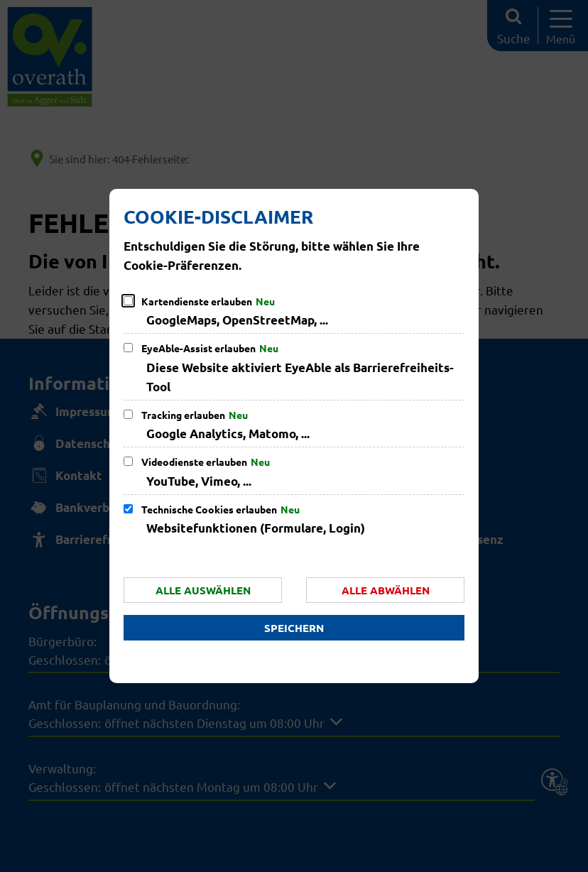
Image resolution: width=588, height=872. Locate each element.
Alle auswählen (203, 590)
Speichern (294, 628)
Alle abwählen (386, 590)
